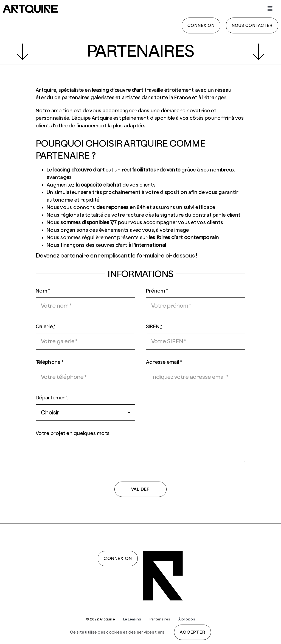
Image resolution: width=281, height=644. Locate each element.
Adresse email (164, 362)
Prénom (157, 291)
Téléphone (50, 362)
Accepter (193, 632)
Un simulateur (63, 192)
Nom (43, 291)
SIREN (154, 326)
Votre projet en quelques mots (73, 433)
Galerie (46, 326)
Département (52, 398)
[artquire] (30, 7)
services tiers (151, 632)
